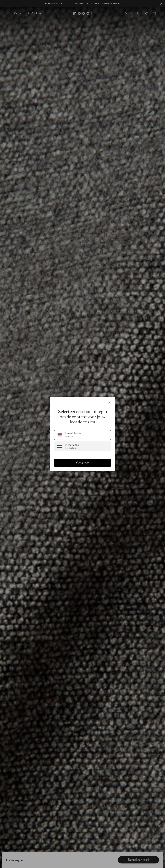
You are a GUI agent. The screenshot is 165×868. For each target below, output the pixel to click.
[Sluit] (109, 403)
